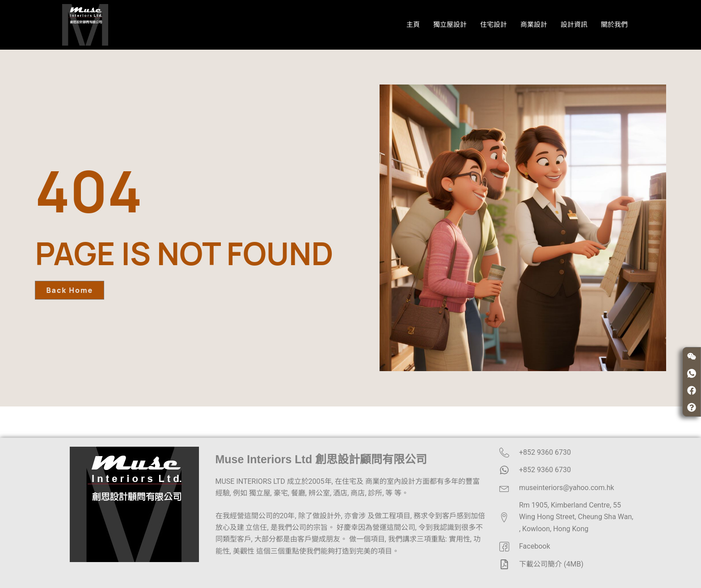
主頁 (413, 25)
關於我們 (614, 25)
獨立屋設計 (450, 25)
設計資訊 (574, 25)
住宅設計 (494, 25)
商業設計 (534, 25)
